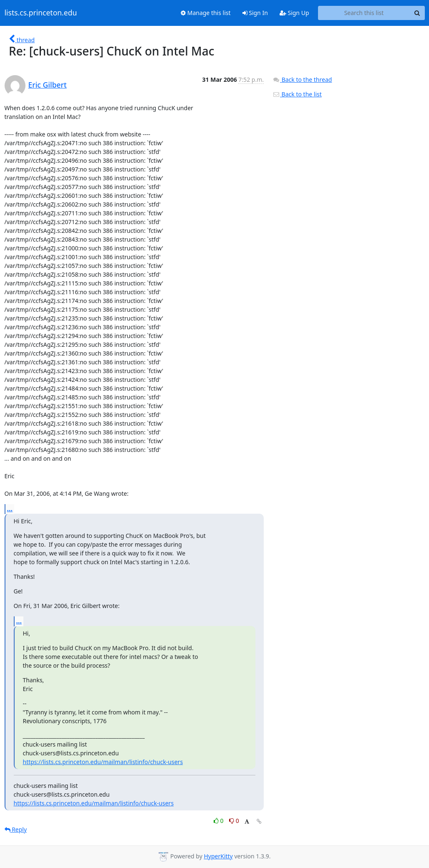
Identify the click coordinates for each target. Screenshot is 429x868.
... (10, 509)
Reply (16, 829)
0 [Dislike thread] (234, 821)
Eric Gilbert (48, 85)
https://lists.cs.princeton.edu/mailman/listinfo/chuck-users (103, 762)
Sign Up (294, 13)
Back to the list (297, 94)
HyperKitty (218, 856)
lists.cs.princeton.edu (41, 13)
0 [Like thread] (219, 821)
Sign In (255, 13)
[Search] (417, 13)
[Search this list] (364, 13)
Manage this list (206, 13)
